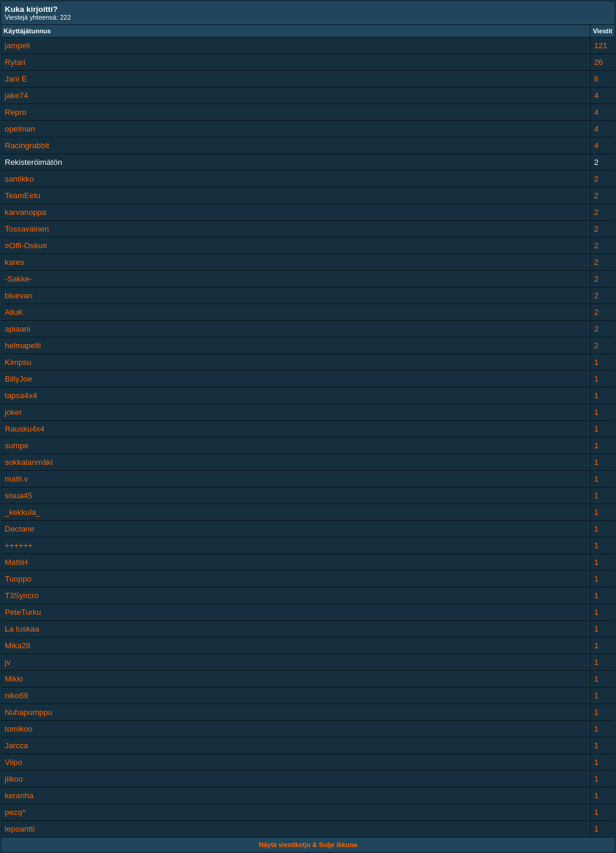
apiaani (18, 329)
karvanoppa (26, 212)
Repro (15, 112)
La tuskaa (22, 629)
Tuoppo (18, 579)
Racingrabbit (27, 146)
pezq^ (15, 812)
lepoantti (20, 829)
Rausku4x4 (25, 429)
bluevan (19, 296)
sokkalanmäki (29, 462)
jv (8, 662)
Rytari (15, 62)
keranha (19, 796)
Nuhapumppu (29, 712)
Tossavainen (27, 229)
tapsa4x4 (21, 396)
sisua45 (18, 496)
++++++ (19, 546)
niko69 (16, 696)
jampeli (17, 46)
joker (13, 412)
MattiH (16, 562)
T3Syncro (22, 596)
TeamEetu (23, 196)
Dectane (20, 529)
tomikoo (19, 729)
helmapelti (23, 346)
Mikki (14, 679)
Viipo (13, 762)
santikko (19, 179)
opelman (20, 129)
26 (598, 62)
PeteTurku (23, 612)
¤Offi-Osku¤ (26, 246)
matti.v (16, 479)
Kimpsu (18, 362)
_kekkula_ (23, 512)
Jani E (16, 79)
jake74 (16, 96)
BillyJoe (18, 379)
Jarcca (16, 746)
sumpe (17, 446)
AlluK (14, 312)
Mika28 (18, 646)
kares (15, 262)
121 (601, 46)
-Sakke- (18, 279)
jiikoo (14, 779)
